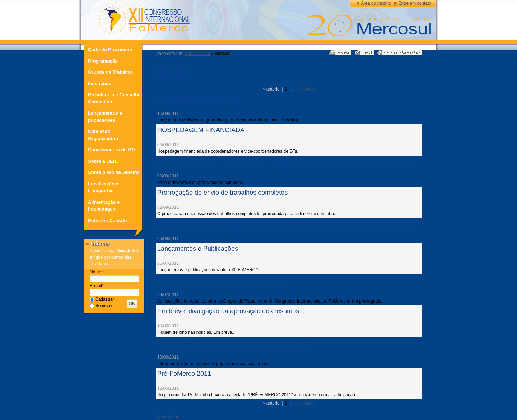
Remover (104, 306)
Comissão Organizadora (103, 135)
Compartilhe (168, 417)
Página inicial (197, 54)
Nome (96, 272)
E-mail (97, 286)
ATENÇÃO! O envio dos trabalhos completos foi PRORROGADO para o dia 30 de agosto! (286, 224)
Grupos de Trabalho (110, 72)
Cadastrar (105, 299)
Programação (103, 61)
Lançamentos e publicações (105, 117)
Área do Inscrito (376, 3)
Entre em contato (415, 3)
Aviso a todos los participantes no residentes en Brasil (235, 342)
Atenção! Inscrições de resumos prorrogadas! (222, 280)
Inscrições (99, 84)
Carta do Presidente (110, 49)
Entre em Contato (107, 220)
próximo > (306, 89)
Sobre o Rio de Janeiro (113, 172)
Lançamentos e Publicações (198, 249)
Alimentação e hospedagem (104, 206)
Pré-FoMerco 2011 (184, 374)
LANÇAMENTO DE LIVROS (198, 99)
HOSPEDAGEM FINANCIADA (201, 130)
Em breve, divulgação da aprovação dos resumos (228, 311)
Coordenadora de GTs (112, 150)
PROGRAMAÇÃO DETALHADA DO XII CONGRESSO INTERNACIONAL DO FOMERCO (286, 161)
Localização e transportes (103, 187)
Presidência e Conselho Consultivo (114, 98)
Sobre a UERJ (103, 161)
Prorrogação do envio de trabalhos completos (222, 193)
